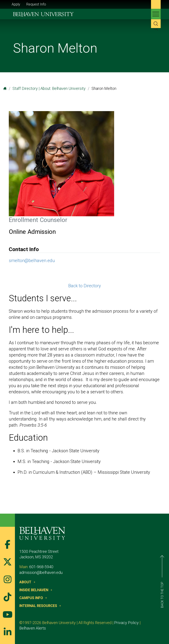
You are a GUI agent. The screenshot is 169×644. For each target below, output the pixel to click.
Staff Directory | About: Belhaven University (49, 88)
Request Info (36, 4)
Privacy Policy (126, 623)
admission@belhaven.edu (41, 572)
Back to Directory (85, 286)
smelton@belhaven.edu (32, 261)
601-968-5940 (41, 567)
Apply (16, 4)
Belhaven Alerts (33, 628)
